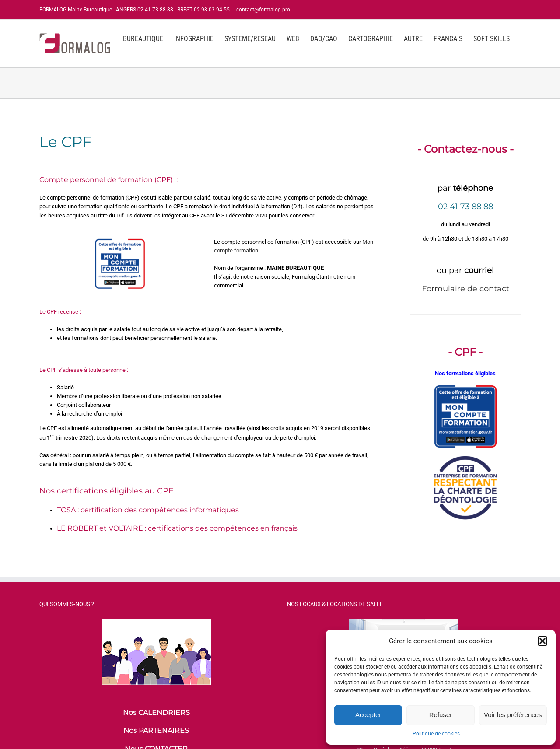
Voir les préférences (513, 715)
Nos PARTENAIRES (156, 730)
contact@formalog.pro (263, 10)
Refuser (441, 715)
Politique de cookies (436, 734)
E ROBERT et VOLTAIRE (102, 528)
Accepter (368, 715)
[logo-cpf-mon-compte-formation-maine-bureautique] (120, 240)
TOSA (66, 510)
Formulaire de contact (465, 289)
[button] (542, 641)
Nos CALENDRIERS (156, 712)
